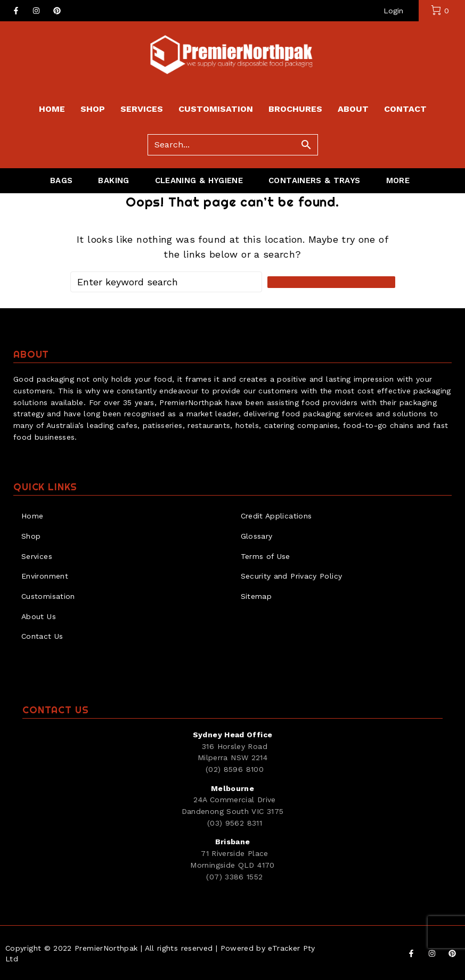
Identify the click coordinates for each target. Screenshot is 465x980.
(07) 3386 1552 (234, 877)
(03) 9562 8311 (235, 823)
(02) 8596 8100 (235, 769)
